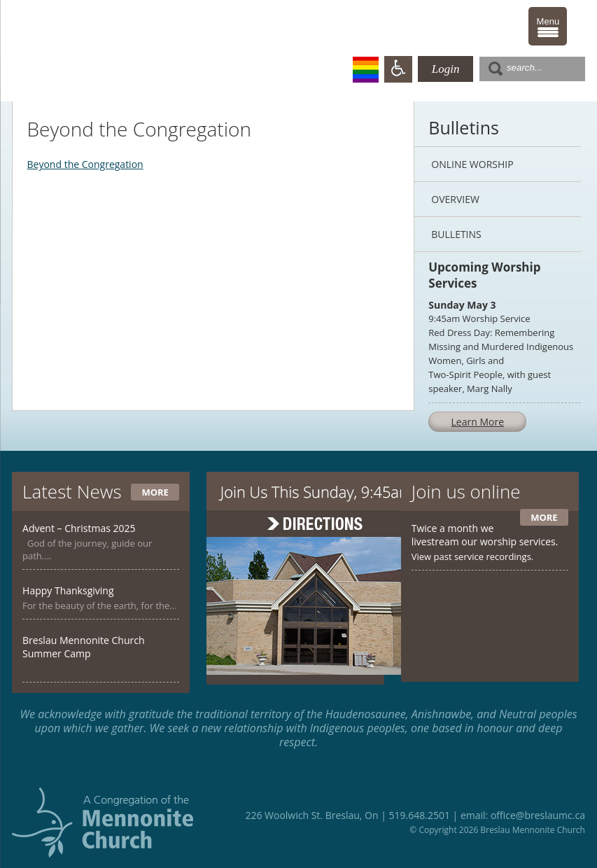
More (155, 492)
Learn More (478, 422)
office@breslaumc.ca (538, 815)
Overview (455, 199)
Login (446, 69)
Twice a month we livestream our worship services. (485, 535)
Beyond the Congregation (85, 164)
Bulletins (456, 234)
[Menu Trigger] (548, 26)
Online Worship (472, 164)
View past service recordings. (473, 556)
